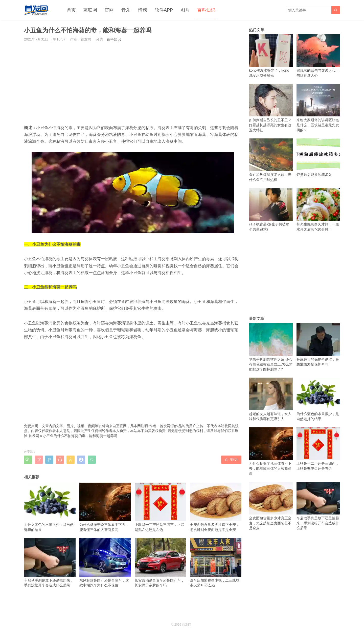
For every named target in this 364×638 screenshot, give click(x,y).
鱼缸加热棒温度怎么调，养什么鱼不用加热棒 (271, 160)
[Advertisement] (133, 83)
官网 (109, 10)
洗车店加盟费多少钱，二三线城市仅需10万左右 (216, 563)
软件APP (164, 10)
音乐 (126, 10)
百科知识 (206, 10)
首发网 (34, 436)
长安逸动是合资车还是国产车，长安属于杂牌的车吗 (161, 563)
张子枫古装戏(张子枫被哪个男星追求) (271, 210)
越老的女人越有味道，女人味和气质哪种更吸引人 (271, 399)
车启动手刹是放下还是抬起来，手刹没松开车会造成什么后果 (50, 563)
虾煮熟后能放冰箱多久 (318, 158)
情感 (143, 10)
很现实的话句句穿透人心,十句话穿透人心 (318, 56)
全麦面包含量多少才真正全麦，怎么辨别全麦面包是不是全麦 (216, 507)
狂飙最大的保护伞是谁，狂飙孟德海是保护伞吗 (318, 345)
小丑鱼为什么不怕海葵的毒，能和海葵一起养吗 (80, 436)
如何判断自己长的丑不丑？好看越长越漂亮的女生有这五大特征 (271, 108)
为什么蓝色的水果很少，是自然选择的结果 (50, 507)
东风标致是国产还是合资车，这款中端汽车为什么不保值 (105, 563)
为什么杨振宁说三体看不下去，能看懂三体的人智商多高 (105, 507)
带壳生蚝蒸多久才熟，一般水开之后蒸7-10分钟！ (318, 210)
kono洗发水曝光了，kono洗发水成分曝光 (271, 56)
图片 (185, 10)
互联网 (90, 10)
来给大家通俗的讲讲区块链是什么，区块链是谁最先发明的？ (318, 108)
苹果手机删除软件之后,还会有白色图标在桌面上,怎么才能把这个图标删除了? (271, 347)
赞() (231, 459)
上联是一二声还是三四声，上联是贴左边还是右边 (161, 507)
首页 (71, 10)
